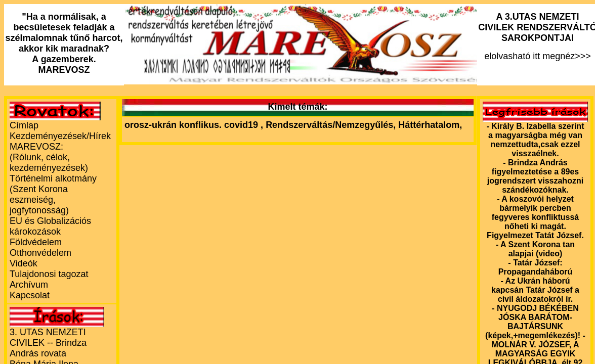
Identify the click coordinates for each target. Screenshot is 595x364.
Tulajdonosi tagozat (49, 274)
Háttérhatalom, (430, 125)
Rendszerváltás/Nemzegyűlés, (332, 125)
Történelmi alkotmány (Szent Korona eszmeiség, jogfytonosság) (53, 194)
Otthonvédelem (40, 253)
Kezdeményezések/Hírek (60, 136)
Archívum (29, 285)
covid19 (242, 125)
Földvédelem (36, 242)
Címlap (24, 125)
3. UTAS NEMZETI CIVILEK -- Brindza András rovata (48, 343)
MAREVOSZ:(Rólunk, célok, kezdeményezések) (49, 157)
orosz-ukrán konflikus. (173, 125)
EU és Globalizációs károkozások (50, 226)
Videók (24, 263)
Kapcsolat (30, 295)
